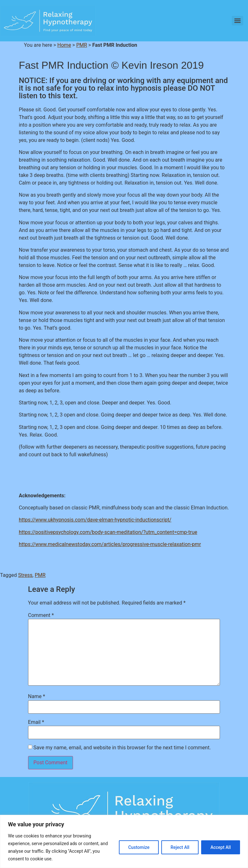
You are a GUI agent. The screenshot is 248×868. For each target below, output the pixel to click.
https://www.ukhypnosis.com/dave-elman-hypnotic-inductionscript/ (95, 520)
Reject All (180, 847)
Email (36, 722)
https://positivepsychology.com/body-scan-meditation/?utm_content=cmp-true (108, 532)
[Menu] (237, 21)
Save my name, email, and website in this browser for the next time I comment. (122, 748)
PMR (82, 45)
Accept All (221, 847)
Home (64, 45)
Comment (41, 615)
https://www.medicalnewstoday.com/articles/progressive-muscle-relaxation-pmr (110, 544)
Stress (25, 575)
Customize (139, 847)
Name (37, 696)
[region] (124, 841)
